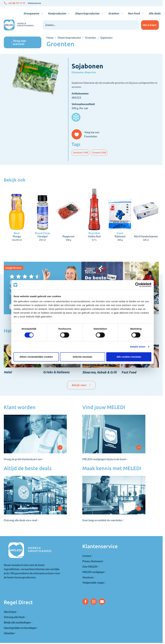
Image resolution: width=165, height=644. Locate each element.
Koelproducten (57, 13)
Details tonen (138, 347)
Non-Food (134, 13)
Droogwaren (31, 13)
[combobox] (91, 25)
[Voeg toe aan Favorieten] (87, 134)
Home (50, 38)
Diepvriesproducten (87, 13)
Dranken (114, 13)
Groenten (91, 38)
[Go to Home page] (19, 25)
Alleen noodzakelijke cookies (36, 357)
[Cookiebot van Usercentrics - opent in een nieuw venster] (138, 285)
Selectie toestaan (82, 357)
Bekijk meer (81, 385)
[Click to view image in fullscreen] (36, 75)
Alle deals (155, 13)
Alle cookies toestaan (129, 357)
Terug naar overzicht (19, 42)
